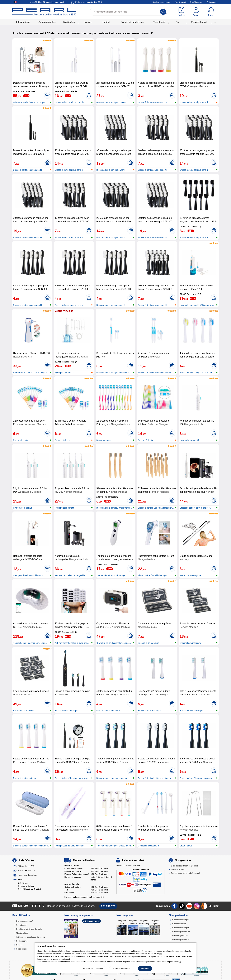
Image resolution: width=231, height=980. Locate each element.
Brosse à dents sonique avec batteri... (114, 373)
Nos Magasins (196, 2)
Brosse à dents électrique (66, 711)
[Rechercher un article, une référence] (128, 12)
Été (178, 22)
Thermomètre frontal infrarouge (111, 575)
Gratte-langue (186, 846)
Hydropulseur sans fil (64, 373)
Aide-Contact (180, 2)
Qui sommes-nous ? (25, 921)
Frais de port (88, 2)
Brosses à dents (20, 440)
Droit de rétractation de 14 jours (185, 866)
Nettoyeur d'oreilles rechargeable (70, 575)
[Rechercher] (163, 12)
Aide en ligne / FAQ (26, 866)
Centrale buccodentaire (149, 846)
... (215, 22)
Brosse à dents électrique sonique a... (72, 778)
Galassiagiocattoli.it (180, 940)
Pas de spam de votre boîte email (185, 873)
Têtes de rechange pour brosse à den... (114, 846)
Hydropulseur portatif (189, 440)
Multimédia (69, 22)
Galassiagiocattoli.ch (181, 932)
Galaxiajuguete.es (180, 936)
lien (161, 954)
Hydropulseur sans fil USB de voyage (197, 305)
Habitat (106, 22)
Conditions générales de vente (29, 929)
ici (180, 962)
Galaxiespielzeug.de (181, 920)
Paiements (128, 866)
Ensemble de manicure (149, 643)
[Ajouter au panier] (47, 95)
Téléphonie (159, 22)
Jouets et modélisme (132, 22)
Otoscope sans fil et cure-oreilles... (195, 508)
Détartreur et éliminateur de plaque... (30, 102)
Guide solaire (22, 949)
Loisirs (88, 22)
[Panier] (211, 12)
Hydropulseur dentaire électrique (70, 846)
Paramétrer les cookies (122, 969)
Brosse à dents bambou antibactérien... (114, 508)
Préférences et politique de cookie (30, 937)
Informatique (23, 22)
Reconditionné (199, 22)
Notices (19, 945)
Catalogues (212, 2)
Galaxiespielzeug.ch (181, 928)
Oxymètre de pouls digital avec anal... (114, 643)
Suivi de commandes (161, 2)
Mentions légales (23, 933)
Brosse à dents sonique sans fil (194, 102)
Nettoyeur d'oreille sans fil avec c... (29, 575)
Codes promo (22, 941)
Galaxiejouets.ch (179, 924)
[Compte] (197, 12)
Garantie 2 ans (177, 869)
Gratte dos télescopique (190, 575)
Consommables (47, 22)
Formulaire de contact (27, 875)
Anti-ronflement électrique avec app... (30, 643)
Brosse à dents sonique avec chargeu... (31, 846)
